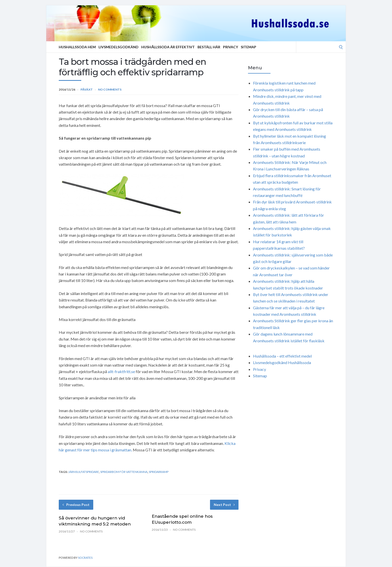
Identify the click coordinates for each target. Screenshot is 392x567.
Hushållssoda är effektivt (168, 47)
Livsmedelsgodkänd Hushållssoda (282, 362)
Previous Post (76, 505)
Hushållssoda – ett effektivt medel (282, 356)
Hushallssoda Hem (77, 47)
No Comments (110, 89)
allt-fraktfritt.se (121, 371)
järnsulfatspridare (84, 472)
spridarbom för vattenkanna (124, 472)
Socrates (85, 558)
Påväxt (87, 89)
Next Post (224, 505)
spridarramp (159, 472)
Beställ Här (209, 47)
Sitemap (248, 47)
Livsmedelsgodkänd (118, 47)
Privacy (230, 47)
